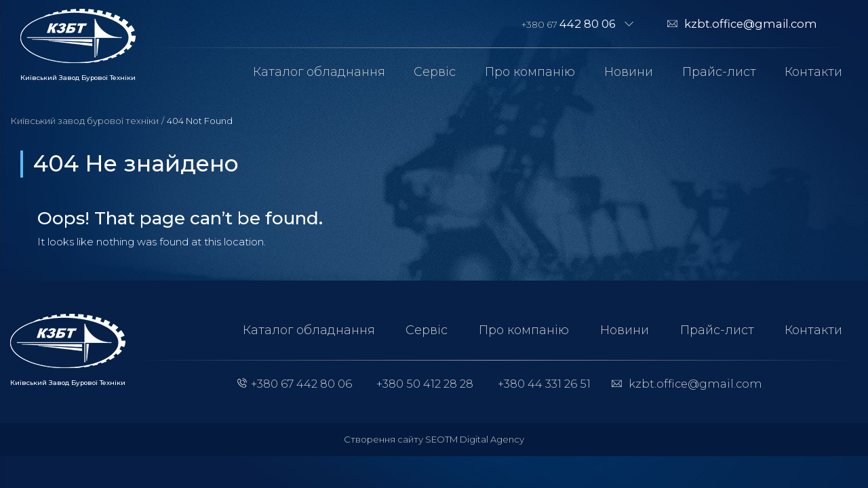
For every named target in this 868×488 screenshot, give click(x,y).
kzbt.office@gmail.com (751, 24)
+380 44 (544, 384)
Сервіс (435, 72)
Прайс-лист (719, 72)
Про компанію (530, 72)
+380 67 (569, 24)
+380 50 (425, 384)
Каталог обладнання (319, 72)
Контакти (813, 72)
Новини (629, 72)
